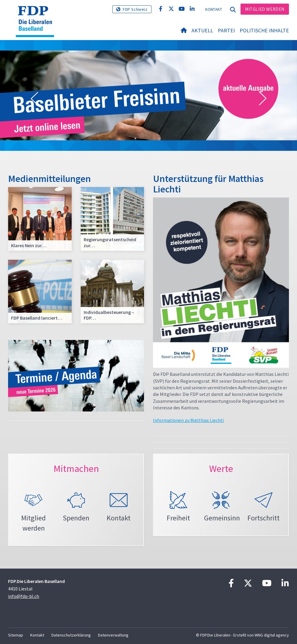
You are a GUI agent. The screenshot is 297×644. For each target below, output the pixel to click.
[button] (34, 99)
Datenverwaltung (113, 635)
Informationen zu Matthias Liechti (188, 420)
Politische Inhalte (264, 30)
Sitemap (16, 635)
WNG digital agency (272, 635)
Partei (226, 30)
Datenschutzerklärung (71, 635)
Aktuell (202, 30)
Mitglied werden (265, 9)
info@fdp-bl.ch (24, 596)
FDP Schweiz (135, 9)
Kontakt (214, 9)
